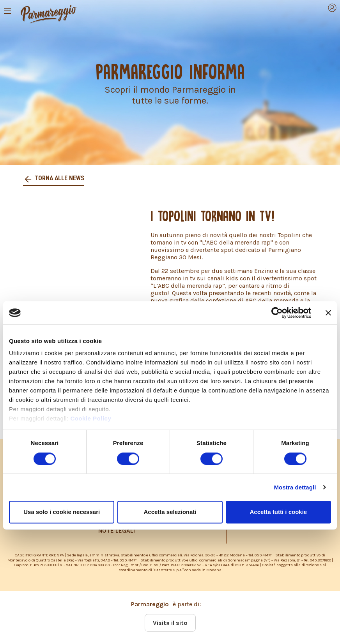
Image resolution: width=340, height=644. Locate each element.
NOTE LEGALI (117, 531)
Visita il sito (170, 623)
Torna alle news (59, 178)
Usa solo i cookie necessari (62, 512)
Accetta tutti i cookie (278, 512)
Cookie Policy (91, 419)
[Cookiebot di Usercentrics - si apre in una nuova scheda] (277, 313)
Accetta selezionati (170, 512)
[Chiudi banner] (328, 313)
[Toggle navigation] (8, 11)
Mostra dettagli (295, 487)
